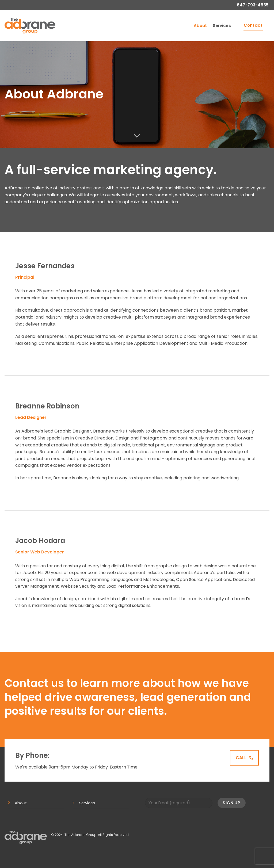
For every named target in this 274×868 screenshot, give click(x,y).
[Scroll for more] (137, 136)
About (200, 26)
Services (222, 26)
